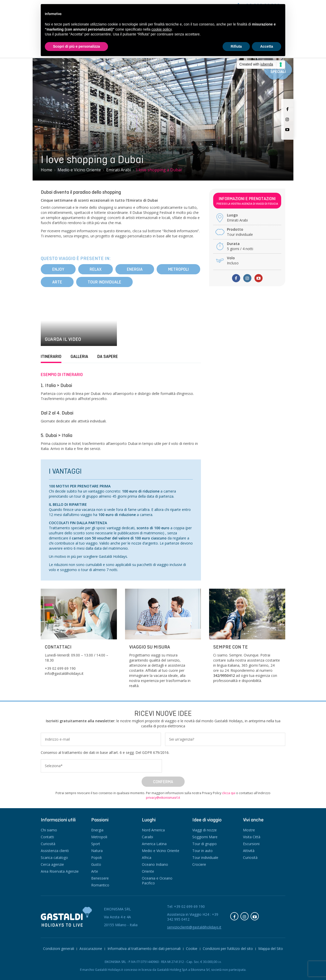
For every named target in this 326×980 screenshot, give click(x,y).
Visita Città (252, 837)
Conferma (163, 782)
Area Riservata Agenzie (60, 871)
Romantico (100, 885)
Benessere (100, 878)
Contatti (47, 837)
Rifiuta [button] (236, 46)
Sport (96, 844)
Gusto (96, 864)
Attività (249, 851)
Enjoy (58, 269)
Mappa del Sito (271, 949)
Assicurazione (91, 949)
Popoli (96, 858)
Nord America (153, 830)
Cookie (192, 949)
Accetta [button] (267, 46)
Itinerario (51, 357)
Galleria (79, 357)
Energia (135, 269)
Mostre (249, 830)
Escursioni (251, 844)
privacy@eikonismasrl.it (163, 798)
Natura (97, 851)
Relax (96, 269)
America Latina (154, 844)
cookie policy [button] (162, 29)
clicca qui (229, 793)
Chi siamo (49, 830)
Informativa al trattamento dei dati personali (144, 949)
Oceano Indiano (155, 864)
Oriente (148, 871)
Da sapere (108, 357)
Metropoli (178, 269)
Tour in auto (202, 851)
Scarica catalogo (54, 858)
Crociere (199, 864)
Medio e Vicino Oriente (161, 851)
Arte (57, 282)
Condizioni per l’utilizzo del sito (228, 949)
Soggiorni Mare (205, 837)
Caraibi (147, 837)
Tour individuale (104, 282)
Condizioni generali (59, 949)
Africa (147, 858)
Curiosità (48, 844)
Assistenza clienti (55, 851)
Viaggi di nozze (205, 830)
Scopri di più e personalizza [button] (76, 46)
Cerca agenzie (52, 864)
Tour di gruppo (205, 844)
